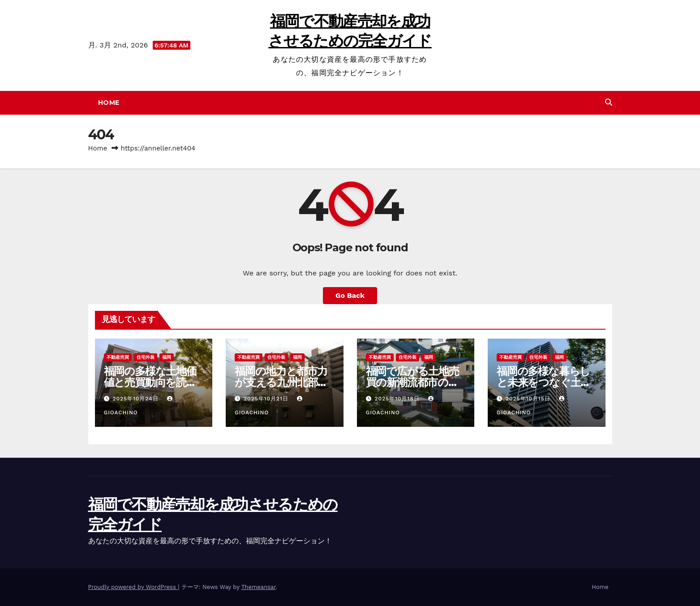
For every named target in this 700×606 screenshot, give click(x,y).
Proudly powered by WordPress (133, 587)
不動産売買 (118, 357)
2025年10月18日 (398, 399)
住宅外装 (146, 357)
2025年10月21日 (267, 399)
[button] (609, 102)
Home (109, 103)
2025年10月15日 (529, 399)
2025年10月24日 (136, 399)
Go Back (350, 295)
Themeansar (259, 587)
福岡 (167, 357)
